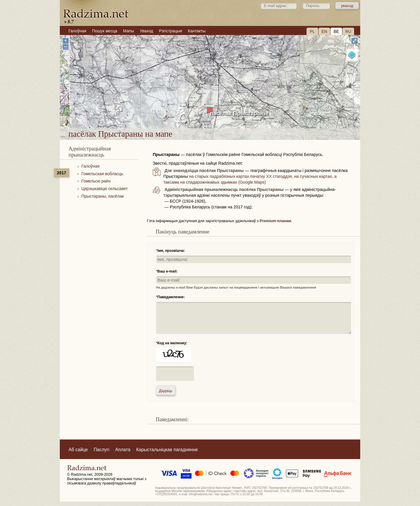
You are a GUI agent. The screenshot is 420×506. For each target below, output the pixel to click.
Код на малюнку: (173, 343)
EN (324, 31)
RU (348, 31)
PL (312, 31)
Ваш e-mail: (168, 271)
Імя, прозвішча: (171, 251)
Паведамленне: (171, 297)
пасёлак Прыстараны (239, 113)
